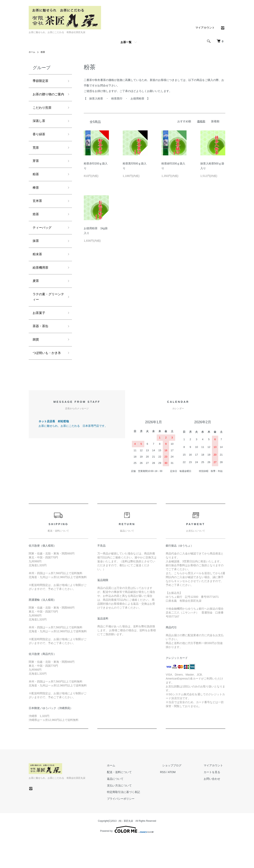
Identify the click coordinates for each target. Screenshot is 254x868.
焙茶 (36, 228)
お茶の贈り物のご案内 (47, 99)
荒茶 (36, 158)
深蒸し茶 (40, 130)
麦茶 (36, 299)
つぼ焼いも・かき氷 (47, 378)
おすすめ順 (184, 121)
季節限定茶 (41, 81)
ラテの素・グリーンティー (47, 316)
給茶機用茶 (41, 285)
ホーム (32, 52)
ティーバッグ (43, 242)
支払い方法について (131, 814)
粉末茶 (38, 271)
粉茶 (44, 52)
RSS (172, 801)
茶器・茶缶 (41, 347)
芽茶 (36, 172)
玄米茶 (38, 214)
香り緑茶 (40, 144)
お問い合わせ (214, 808)
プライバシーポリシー (132, 828)
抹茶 (36, 257)
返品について (127, 808)
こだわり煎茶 (43, 116)
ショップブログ (179, 794)
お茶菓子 (40, 333)
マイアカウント (205, 28)
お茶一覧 (126, 42)
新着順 (215, 121)
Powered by (127, 859)
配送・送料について (131, 801)
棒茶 (36, 200)
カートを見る (214, 801)
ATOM (181, 801)
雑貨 (36, 361)
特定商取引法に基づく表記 (135, 821)
